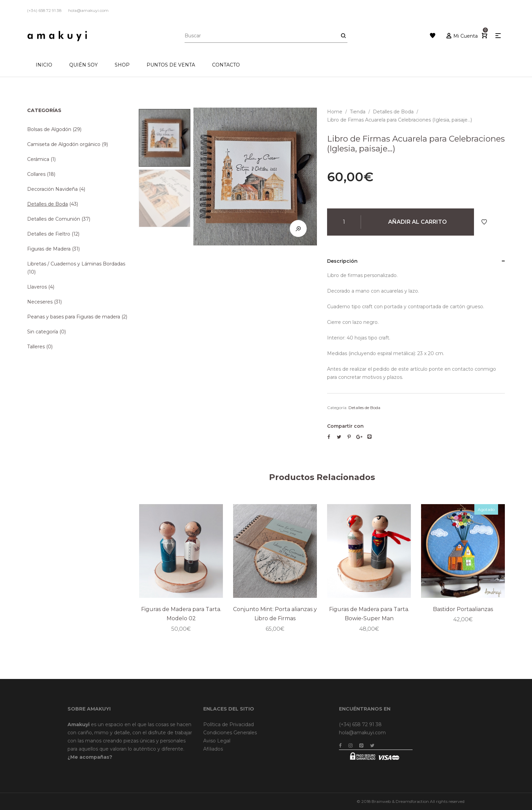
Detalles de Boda (393, 112)
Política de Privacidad (229, 724)
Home (335, 112)
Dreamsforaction (412, 801)
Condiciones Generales (230, 733)
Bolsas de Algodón (49, 129)
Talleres (36, 347)
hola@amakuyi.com (362, 733)
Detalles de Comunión (54, 219)
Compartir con (345, 426)
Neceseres (40, 302)
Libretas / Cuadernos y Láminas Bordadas (76, 264)
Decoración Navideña (52, 189)
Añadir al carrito (417, 222)
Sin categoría (43, 332)
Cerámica (38, 159)
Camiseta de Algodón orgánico (64, 144)
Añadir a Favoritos (484, 222)
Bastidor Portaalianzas (463, 609)
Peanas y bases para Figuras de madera (74, 317)
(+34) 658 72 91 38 (360, 724)
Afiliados (213, 749)
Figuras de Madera (49, 249)
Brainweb (381, 801)
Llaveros (37, 287)
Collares (36, 174)
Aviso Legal (217, 741)
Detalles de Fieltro (49, 234)
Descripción (342, 261)
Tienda (358, 112)
